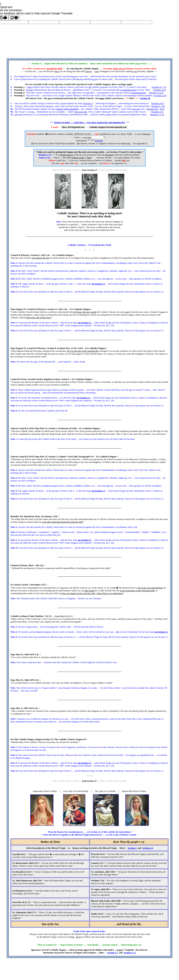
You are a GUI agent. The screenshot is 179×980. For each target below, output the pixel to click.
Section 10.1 (158, 103)
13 (164, 87)
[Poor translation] (14, 18)
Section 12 (157, 87)
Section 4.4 (148, 848)
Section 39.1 (153, 109)
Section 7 (88, 103)
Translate (95, 141)
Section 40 (145, 98)
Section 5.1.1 (130, 953)
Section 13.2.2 (156, 93)
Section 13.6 (160, 95)
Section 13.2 (160, 90)
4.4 (163, 106)
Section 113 (157, 112)
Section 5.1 (113, 953)
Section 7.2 (156, 115)
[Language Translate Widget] (89, 137)
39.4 (162, 109)
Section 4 (156, 106)
